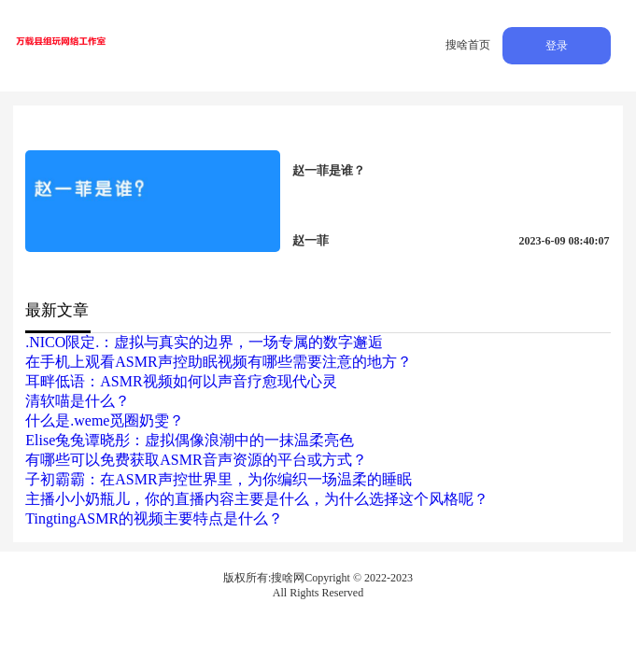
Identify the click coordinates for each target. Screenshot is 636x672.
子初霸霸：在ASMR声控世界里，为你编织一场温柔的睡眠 (218, 479)
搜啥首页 (468, 45)
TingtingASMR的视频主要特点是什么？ (154, 518)
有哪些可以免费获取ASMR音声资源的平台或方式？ (196, 460)
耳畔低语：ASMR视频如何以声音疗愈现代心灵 (181, 381)
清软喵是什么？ (78, 401)
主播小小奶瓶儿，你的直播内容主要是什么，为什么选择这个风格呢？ (257, 499)
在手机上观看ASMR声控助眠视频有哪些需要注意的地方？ (218, 362)
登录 (557, 46)
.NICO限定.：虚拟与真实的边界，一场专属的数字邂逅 (204, 342)
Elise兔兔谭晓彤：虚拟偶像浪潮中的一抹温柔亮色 (190, 440)
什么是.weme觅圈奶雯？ (105, 420)
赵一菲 (311, 240)
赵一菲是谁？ (329, 170)
